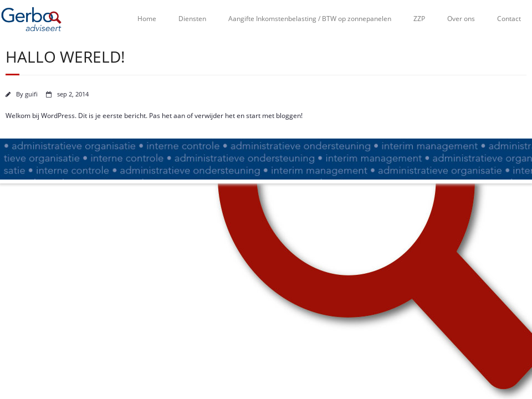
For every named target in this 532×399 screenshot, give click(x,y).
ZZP (419, 19)
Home (147, 19)
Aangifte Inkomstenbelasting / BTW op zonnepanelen (310, 19)
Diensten (192, 19)
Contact (509, 19)
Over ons (461, 19)
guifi (31, 94)
